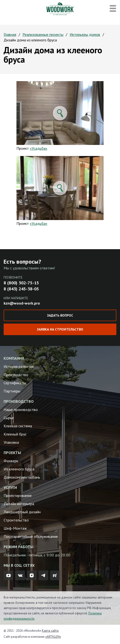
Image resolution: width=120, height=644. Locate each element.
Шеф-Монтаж (15, 528)
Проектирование (18, 495)
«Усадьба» (39, 148)
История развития (19, 366)
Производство (16, 375)
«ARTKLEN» (53, 637)
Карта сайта (50, 631)
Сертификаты (15, 383)
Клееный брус (15, 434)
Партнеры (12, 391)
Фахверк (11, 461)
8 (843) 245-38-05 (21, 289)
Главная (10, 34)
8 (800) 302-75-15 (21, 283)
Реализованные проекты (43, 34)
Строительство (16, 520)
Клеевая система (18, 426)
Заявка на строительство (60, 329)
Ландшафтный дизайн (22, 512)
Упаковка (11, 442)
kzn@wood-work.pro (22, 303)
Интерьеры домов (85, 34)
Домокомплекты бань (22, 477)
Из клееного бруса (19, 469)
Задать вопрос (60, 315)
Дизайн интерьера (19, 504)
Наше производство (21, 410)
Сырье (9, 418)
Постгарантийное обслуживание (31, 536)
